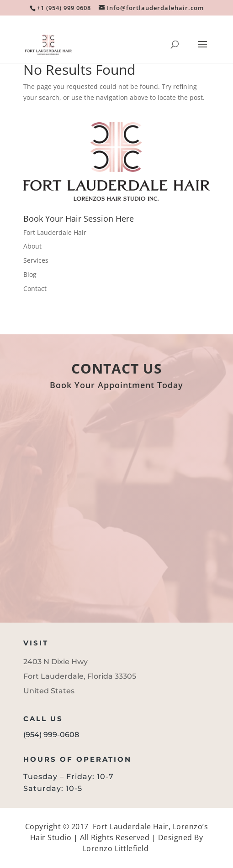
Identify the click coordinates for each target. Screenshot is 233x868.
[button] (202, 50)
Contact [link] (35, 288)
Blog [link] (30, 274)
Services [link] (36, 260)
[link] (63, 8)
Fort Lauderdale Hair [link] (55, 232)
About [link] (32, 246)
